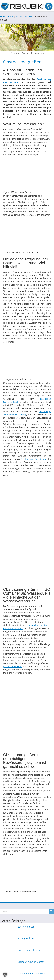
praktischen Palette (13, 666)
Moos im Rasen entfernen (32, 974)
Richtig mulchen (26, 938)
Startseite (7, 17)
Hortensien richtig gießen (31, 950)
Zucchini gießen (26, 927)
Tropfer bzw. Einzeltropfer (34, 459)
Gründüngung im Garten (31, 962)
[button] (5, 975)
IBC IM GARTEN (24, 17)
